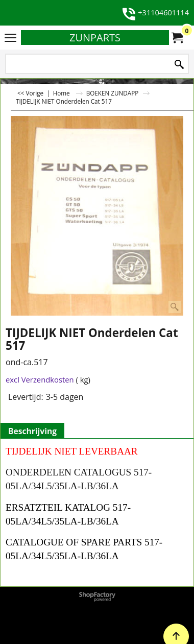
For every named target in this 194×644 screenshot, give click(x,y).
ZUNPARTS (95, 38)
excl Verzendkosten (40, 379)
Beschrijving (32, 431)
